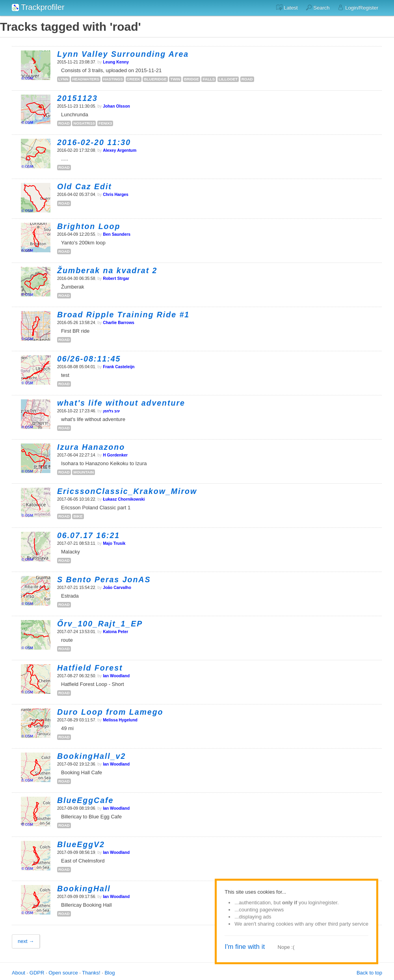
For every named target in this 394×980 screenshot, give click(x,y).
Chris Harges (116, 195)
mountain (84, 472)
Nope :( (286, 947)
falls (209, 79)
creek (134, 79)
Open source (63, 973)
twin (175, 79)
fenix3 (105, 123)
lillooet (228, 79)
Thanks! (91, 973)
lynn (63, 79)
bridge (191, 79)
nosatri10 (84, 123)
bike (78, 516)
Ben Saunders (117, 234)
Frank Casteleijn (119, 367)
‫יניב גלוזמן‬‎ (111, 411)
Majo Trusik (114, 543)
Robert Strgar (116, 279)
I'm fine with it (245, 947)
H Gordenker (115, 455)
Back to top (369, 973)
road (247, 79)
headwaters (86, 79)
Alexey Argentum (120, 150)
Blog (110, 973)
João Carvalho (117, 588)
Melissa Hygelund (120, 720)
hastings (113, 79)
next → (26, 941)
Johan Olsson (116, 106)
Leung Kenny (116, 62)
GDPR (37, 973)
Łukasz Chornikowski (124, 499)
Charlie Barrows (119, 323)
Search (318, 7)
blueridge (155, 79)
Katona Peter (115, 632)
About (19, 973)
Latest (287, 7)
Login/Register (358, 7)
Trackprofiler (38, 7)
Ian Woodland (116, 676)
